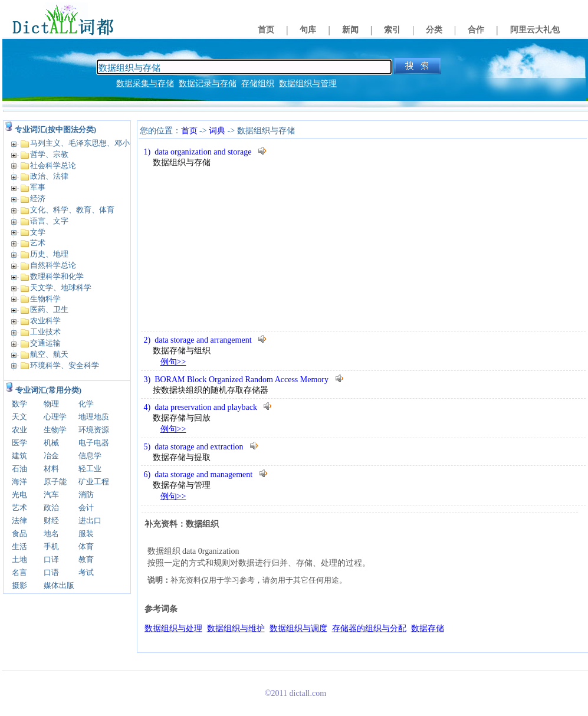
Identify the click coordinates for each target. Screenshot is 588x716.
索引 (392, 30)
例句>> (173, 362)
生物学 (55, 430)
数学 (19, 404)
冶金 (51, 456)
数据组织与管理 (308, 83)
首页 (266, 30)
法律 (19, 520)
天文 (19, 417)
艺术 (19, 508)
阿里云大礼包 (535, 30)
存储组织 (258, 83)
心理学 (55, 417)
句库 (308, 30)
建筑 (19, 456)
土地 (19, 559)
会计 (86, 508)
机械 (51, 443)
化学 (86, 404)
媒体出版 (59, 585)
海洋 (19, 482)
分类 (434, 30)
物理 (51, 404)
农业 (19, 430)
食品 (19, 533)
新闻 (350, 30)
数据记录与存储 (208, 83)
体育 (86, 546)
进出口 (90, 520)
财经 (51, 520)
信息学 (90, 456)
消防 (86, 495)
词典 (217, 131)
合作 (476, 30)
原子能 (55, 482)
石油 (19, 469)
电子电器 (94, 443)
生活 (19, 546)
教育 (86, 559)
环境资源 (94, 430)
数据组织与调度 (298, 628)
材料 (51, 469)
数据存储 (428, 628)
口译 (51, 559)
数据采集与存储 (145, 83)
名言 (19, 572)
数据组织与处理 (173, 628)
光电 (19, 495)
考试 (86, 572)
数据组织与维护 (236, 628)
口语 (51, 572)
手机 (51, 546)
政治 (51, 508)
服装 (86, 533)
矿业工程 (94, 482)
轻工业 (90, 469)
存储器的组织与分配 (369, 628)
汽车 (51, 495)
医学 (19, 443)
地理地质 (94, 417)
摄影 (19, 585)
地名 (51, 533)
